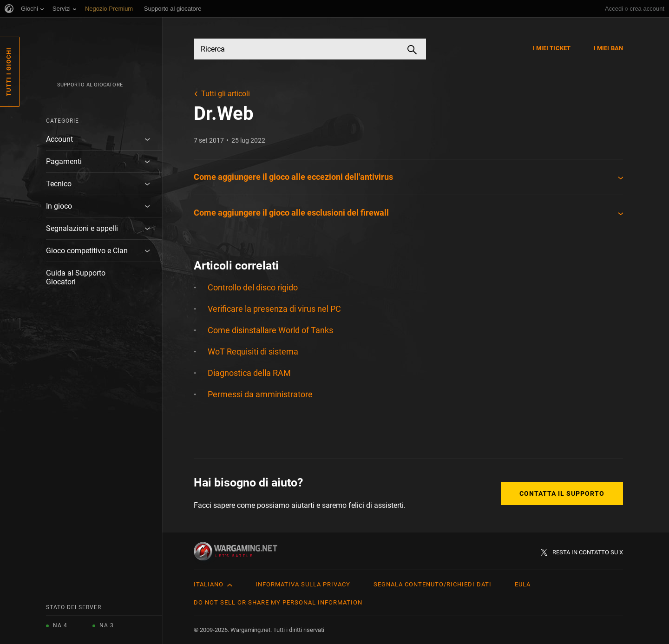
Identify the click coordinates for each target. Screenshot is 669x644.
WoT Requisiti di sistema (253, 352)
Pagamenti (64, 161)
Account (59, 139)
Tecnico (59, 184)
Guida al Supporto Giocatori (76, 277)
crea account (647, 9)
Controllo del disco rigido (253, 287)
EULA (523, 584)
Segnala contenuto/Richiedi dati (433, 584)
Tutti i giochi (9, 72)
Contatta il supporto (562, 493)
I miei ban (608, 48)
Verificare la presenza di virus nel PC (274, 309)
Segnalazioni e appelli (82, 228)
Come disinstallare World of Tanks (270, 330)
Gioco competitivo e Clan (87, 251)
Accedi (614, 9)
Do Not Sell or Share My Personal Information (278, 602)
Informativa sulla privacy (303, 584)
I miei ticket (552, 48)
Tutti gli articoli (226, 94)
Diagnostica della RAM (249, 373)
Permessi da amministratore (260, 394)
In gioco (59, 206)
